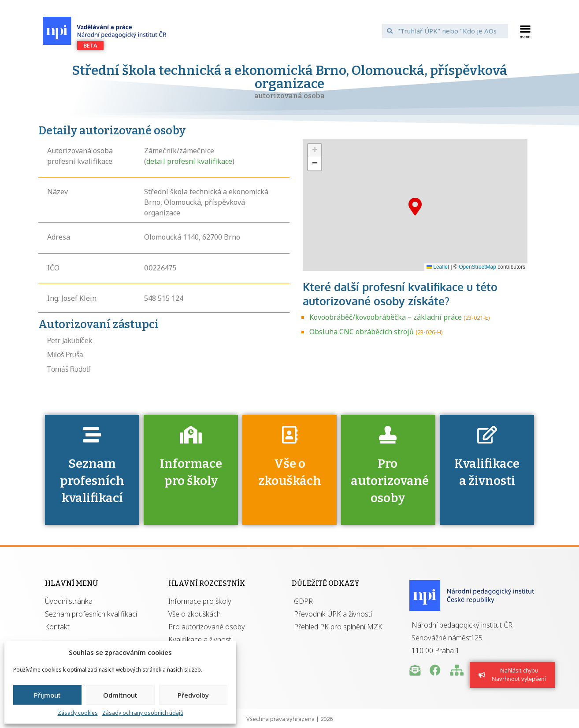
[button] (525, 31)
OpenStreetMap (477, 267)
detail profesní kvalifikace (189, 161)
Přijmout (47, 695)
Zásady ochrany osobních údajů (143, 713)
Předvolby (193, 695)
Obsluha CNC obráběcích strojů (362, 332)
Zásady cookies (78, 713)
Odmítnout (120, 695)
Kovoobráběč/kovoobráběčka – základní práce (386, 317)
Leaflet (438, 267)
